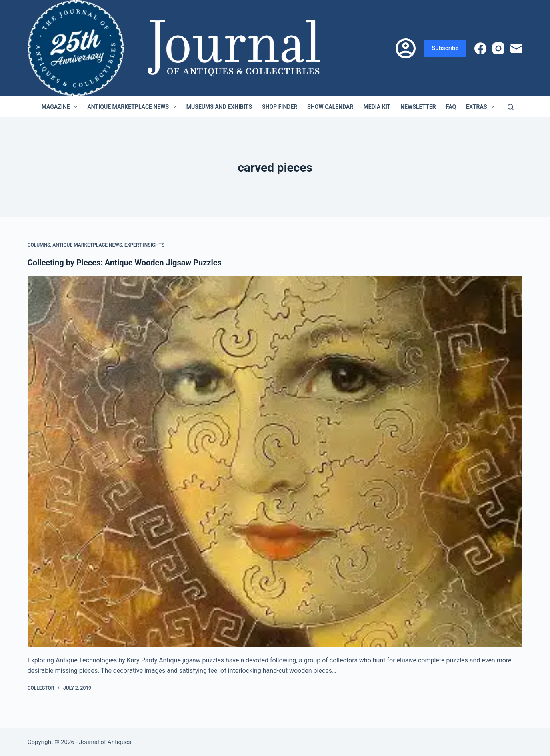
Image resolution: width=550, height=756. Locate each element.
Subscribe (445, 48)
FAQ (451, 107)
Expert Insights (144, 245)
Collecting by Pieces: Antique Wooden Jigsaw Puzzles (125, 263)
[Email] (516, 48)
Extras (482, 107)
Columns (39, 245)
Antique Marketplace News (133, 107)
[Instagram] (498, 48)
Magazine (61, 107)
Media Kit (377, 107)
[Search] (511, 107)
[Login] (406, 48)
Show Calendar (330, 107)
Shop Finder (280, 107)
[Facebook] (480, 48)
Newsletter (418, 107)
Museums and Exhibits (219, 107)
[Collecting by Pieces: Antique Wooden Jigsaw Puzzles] (275, 461)
